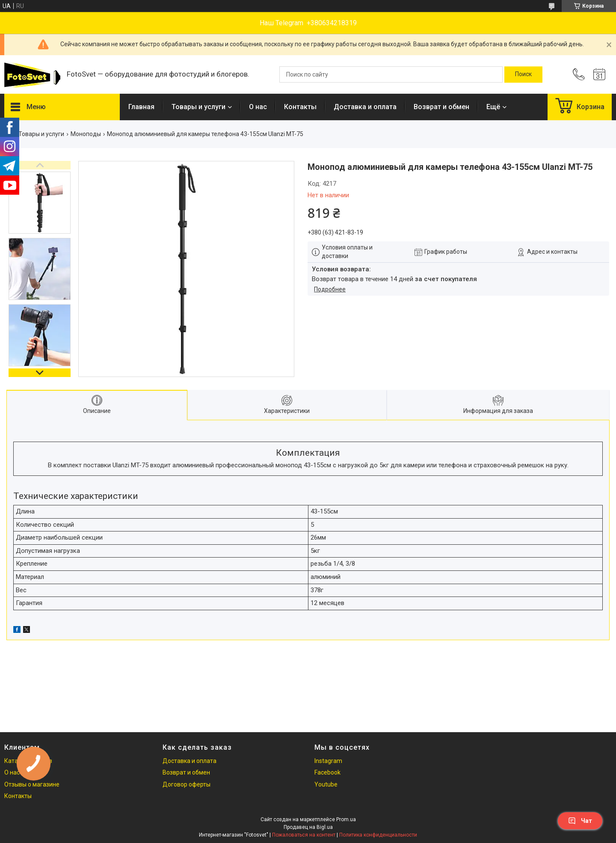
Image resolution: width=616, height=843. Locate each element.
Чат (580, 821)
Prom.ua (346, 819)
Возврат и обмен (441, 107)
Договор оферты (187, 784)
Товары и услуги (198, 107)
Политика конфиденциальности (378, 835)
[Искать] (523, 74)
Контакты (300, 107)
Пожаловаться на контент (304, 835)
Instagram (328, 761)
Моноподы (86, 134)
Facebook (327, 772)
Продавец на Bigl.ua (308, 827)
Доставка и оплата (365, 107)
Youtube (326, 784)
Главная (141, 107)
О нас (258, 107)
